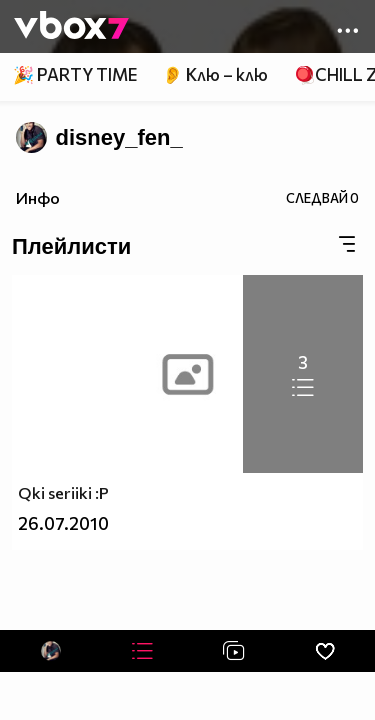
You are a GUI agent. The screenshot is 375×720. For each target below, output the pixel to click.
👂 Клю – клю (215, 74)
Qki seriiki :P (63, 492)
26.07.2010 (63, 523)
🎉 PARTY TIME (75, 74)
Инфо (38, 197)
